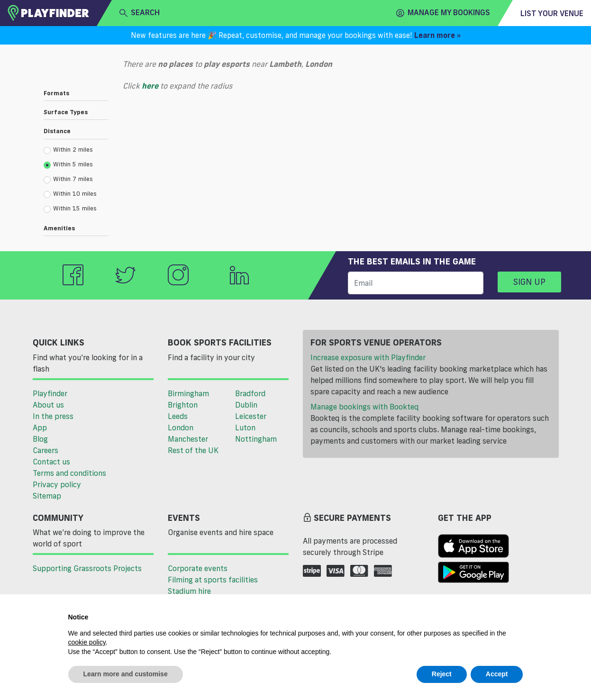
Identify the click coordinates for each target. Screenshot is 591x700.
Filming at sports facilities (213, 580)
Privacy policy (57, 484)
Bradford (250, 393)
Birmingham (188, 393)
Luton (245, 427)
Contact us (51, 462)
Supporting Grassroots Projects (87, 568)
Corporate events (198, 568)
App (40, 427)
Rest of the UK (193, 450)
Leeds (178, 416)
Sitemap (47, 496)
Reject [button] (442, 674)
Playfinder (50, 393)
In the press (53, 416)
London (181, 427)
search (140, 13)
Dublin (246, 405)
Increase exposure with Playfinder (368, 357)
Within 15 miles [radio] (70, 209)
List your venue (552, 13)
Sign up (529, 282)
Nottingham (256, 439)
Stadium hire (189, 591)
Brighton (183, 405)
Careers (45, 450)
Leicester (251, 416)
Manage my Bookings (443, 13)
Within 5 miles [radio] (68, 164)
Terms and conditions (69, 473)
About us (48, 405)
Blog (40, 439)
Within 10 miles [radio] (70, 194)
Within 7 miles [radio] (68, 179)
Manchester (188, 439)
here (150, 86)
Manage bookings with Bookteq (364, 407)
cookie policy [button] (87, 642)
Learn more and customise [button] (126, 674)
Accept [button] (497, 674)
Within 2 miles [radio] (68, 150)
